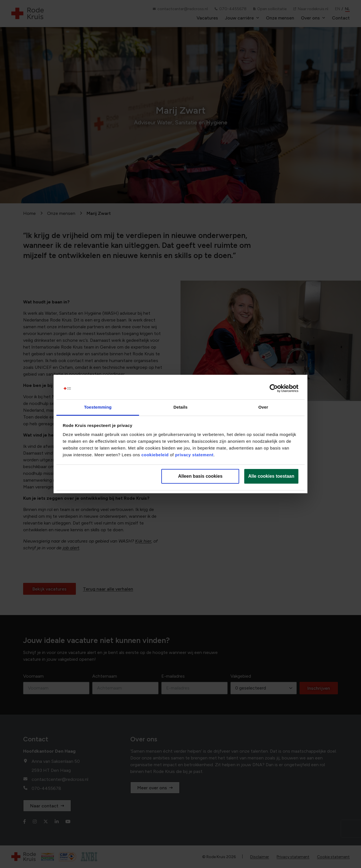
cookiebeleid (155, 455)
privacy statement (194, 455)
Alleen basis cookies (200, 476)
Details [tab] (180, 407)
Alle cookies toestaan (271, 476)
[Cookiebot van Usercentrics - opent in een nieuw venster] (274, 389)
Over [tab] (263, 407)
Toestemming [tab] (98, 407)
